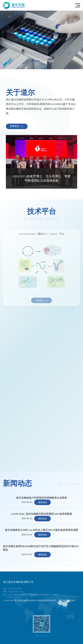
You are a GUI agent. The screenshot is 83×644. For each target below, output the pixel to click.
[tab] (34, 61)
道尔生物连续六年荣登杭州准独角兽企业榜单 (41, 498)
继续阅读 (42, 502)
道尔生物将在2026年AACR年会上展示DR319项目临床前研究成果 (41, 530)
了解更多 (42, 301)
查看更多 (17, 126)
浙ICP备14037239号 (67, 600)
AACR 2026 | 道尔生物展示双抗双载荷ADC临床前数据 (41, 514)
